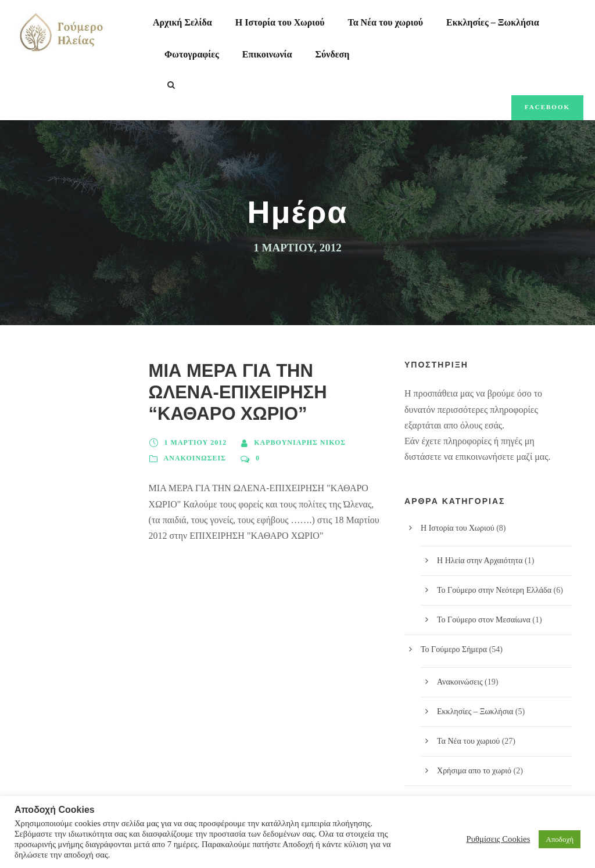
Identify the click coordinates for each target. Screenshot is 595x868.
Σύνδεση (333, 54)
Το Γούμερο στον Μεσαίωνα (484, 620)
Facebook (547, 107)
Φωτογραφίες (192, 54)
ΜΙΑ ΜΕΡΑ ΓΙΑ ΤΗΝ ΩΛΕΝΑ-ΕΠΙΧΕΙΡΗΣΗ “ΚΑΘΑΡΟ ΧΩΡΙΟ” (238, 392)
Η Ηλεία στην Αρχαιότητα (480, 561)
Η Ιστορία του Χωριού (280, 22)
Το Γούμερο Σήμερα (454, 649)
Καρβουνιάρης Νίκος (300, 442)
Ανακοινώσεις (195, 458)
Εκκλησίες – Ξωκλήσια (493, 22)
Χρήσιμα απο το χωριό (474, 771)
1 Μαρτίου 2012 (196, 442)
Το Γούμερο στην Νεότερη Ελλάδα (494, 590)
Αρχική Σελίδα (182, 22)
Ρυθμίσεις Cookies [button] (499, 839)
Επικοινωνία (267, 54)
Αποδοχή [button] (560, 839)
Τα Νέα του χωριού (385, 22)
